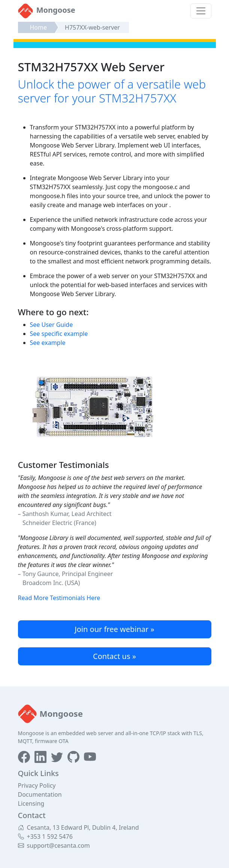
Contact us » (114, 656)
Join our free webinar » (114, 629)
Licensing (31, 803)
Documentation (40, 794)
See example (48, 343)
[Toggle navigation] (201, 11)
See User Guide (52, 325)
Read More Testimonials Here (59, 598)
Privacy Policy (37, 785)
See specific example (59, 334)
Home (39, 27)
